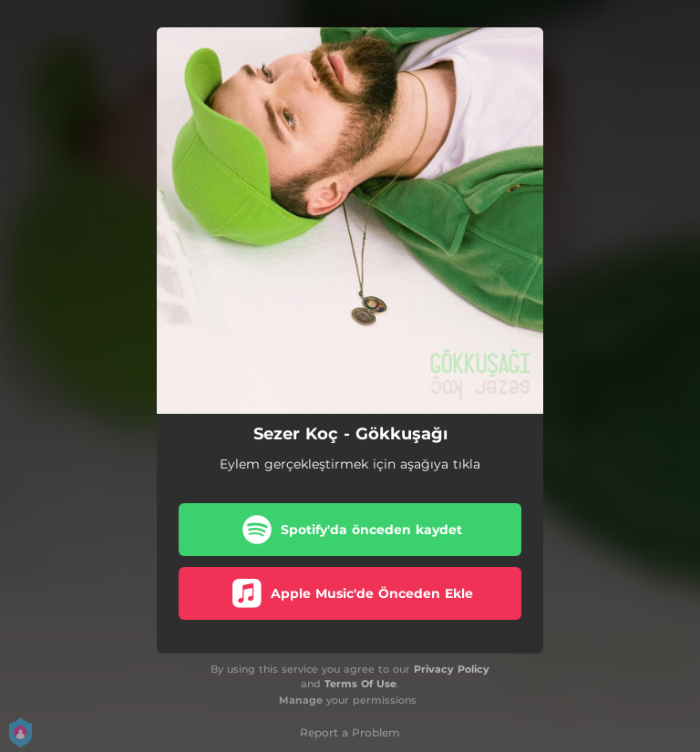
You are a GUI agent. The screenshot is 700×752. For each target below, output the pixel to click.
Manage (301, 700)
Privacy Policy (452, 669)
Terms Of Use (360, 684)
